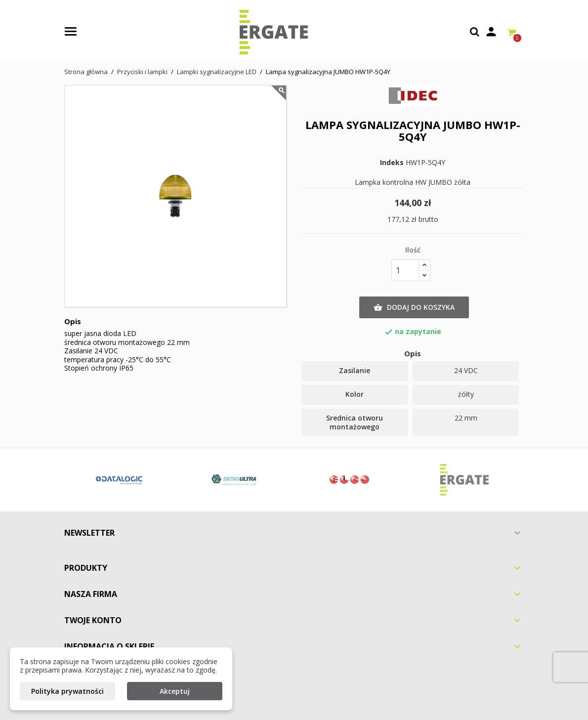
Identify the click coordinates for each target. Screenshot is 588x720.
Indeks (392, 163)
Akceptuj (175, 691)
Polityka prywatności (67, 691)
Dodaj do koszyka (414, 307)
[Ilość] (405, 270)
